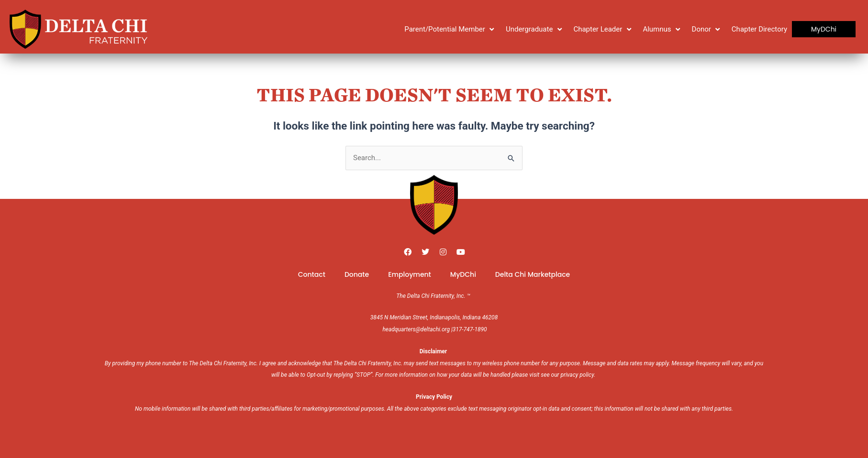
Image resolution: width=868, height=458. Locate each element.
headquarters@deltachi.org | (417, 329)
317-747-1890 (470, 329)
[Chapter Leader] (603, 29)
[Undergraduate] (535, 29)
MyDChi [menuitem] (463, 274)
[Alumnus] (662, 29)
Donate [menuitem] (357, 274)
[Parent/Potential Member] (450, 29)
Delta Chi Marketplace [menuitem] (533, 274)
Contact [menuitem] (312, 274)
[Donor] (707, 29)
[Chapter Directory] (759, 29)
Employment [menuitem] (410, 274)
